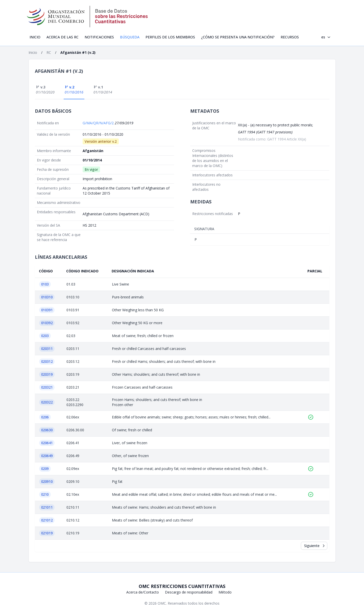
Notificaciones (99, 37)
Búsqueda (130, 37)
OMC (162, 603)
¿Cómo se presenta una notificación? (238, 37)
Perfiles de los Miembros (170, 37)
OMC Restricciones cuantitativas (182, 586)
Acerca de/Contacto (143, 592)
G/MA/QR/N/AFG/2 (99, 123)
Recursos (290, 37)
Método (225, 592)
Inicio (35, 37)
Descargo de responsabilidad (189, 592)
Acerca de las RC (63, 37)
